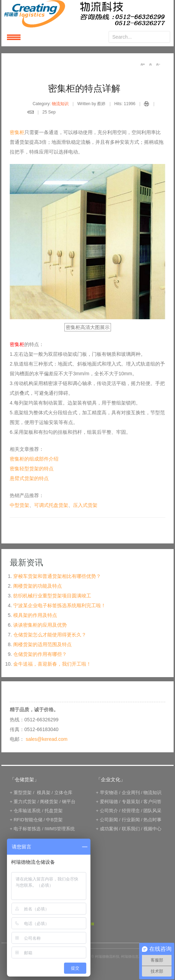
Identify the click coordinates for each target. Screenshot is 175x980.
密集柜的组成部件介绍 (34, 459)
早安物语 (109, 793)
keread (87, 14)
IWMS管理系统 (60, 829)
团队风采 (152, 811)
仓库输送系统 (27, 811)
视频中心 (152, 829)
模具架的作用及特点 (35, 615)
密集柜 (17, 132)
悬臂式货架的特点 (29, 478)
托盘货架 (54, 811)
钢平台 (69, 802)
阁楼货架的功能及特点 (38, 586)
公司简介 (109, 811)
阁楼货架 (49, 802)
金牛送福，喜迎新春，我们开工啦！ (52, 664)
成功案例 (109, 829)
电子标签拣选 (27, 829)
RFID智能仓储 (28, 820)
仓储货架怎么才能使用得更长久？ (50, 635)
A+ (143, 64)
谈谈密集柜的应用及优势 (40, 625)
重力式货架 (25, 802)
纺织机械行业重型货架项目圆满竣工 (52, 596)
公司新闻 (109, 820)
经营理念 (131, 811)
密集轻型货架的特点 (32, 469)
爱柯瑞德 (109, 802)
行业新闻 (131, 820)
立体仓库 (63, 793)
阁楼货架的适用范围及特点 (42, 644)
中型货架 (19, 505)
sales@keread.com (47, 739)
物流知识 (60, 104)
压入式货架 (85, 505)
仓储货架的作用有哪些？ (40, 654)
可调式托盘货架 (51, 505)
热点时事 (152, 820)
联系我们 (131, 829)
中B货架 (54, 820)
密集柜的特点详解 (84, 88)
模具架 (44, 793)
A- (158, 64)
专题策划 (131, 802)
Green (93, 924)
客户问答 (152, 802)
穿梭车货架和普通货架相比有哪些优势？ (57, 576)
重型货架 (23, 793)
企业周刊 (131, 793)
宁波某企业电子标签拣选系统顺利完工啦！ (59, 605)
